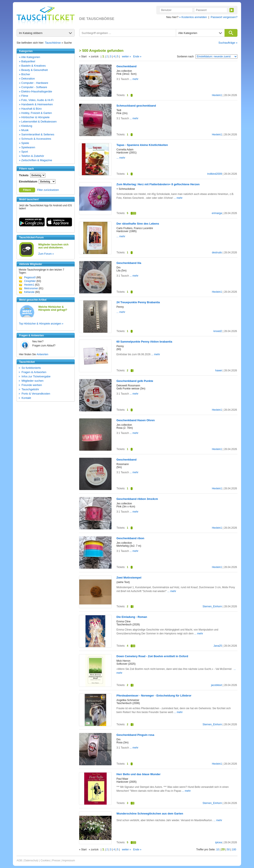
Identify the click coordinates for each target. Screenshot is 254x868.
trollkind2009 (215, 174)
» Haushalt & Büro (30, 109)
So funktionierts (31, 368)
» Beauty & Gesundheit (33, 70)
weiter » (127, 57)
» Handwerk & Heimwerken (36, 104)
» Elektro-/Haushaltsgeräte (36, 91)
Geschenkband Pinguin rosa (135, 735)
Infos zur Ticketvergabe (36, 376)
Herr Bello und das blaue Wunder (139, 774)
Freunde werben (32, 385)
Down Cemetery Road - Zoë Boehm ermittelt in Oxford (152, 656)
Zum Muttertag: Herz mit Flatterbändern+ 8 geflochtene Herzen (158, 184)
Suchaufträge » (228, 43)
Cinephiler (30, 281)
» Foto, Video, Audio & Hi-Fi (36, 100)
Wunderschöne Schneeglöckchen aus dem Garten (150, 814)
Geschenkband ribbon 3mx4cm (137, 499)
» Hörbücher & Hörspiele (34, 117)
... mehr (134, 79)
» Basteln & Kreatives (32, 66)
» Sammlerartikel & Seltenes (37, 134)
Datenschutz (31, 860)
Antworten (42, 354)
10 (218, 850)
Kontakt (26, 398)
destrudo (217, 253)
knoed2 (218, 331)
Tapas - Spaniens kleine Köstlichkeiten (142, 145)
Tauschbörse (53, 43)
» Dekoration (27, 79)
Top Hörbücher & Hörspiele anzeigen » (41, 324)
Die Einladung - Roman (132, 617)
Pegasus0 (30, 277)
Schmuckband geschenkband (136, 106)
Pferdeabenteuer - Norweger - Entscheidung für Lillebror (154, 696)
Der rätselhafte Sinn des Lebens (138, 224)
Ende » (137, 57)
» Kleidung (26, 126)
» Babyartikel (27, 61)
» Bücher (25, 74)
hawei (219, 370)
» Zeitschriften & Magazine (36, 160)
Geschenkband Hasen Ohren (136, 420)
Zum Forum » (46, 254)
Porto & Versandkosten (36, 394)
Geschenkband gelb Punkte (135, 381)
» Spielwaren (27, 147)
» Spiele (24, 143)
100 (234, 850)
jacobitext (216, 685)
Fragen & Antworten (34, 372)
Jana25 (218, 646)
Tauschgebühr (30, 389)
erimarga (217, 213)
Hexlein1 (29, 285)
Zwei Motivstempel (129, 578)
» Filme (24, 96)
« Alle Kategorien (29, 57)
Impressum (69, 860)
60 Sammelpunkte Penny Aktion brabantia (144, 342)
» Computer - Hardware (34, 83)
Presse (56, 860)
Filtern (27, 190)
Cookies (45, 860)
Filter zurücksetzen (48, 190)
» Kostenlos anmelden (193, 17)
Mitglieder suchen (33, 381)
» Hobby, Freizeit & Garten (35, 113)
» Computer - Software (33, 87)
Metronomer (31, 288)
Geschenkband (126, 66)
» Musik (24, 130)
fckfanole (29, 292)
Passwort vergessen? (224, 17)
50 (228, 850)
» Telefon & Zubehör (32, 156)
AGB (19, 860)
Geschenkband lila (129, 263)
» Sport (23, 152)
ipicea (219, 842)
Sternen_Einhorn (212, 606)
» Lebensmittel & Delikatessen (38, 122)
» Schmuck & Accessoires (35, 139)
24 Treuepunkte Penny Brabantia (138, 302)
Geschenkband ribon (130, 538)
